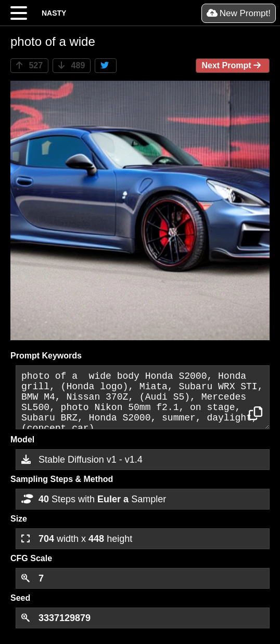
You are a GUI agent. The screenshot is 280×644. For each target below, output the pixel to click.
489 (72, 65)
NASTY (54, 13)
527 (29, 65)
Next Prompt (233, 65)
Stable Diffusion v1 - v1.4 (82, 460)
